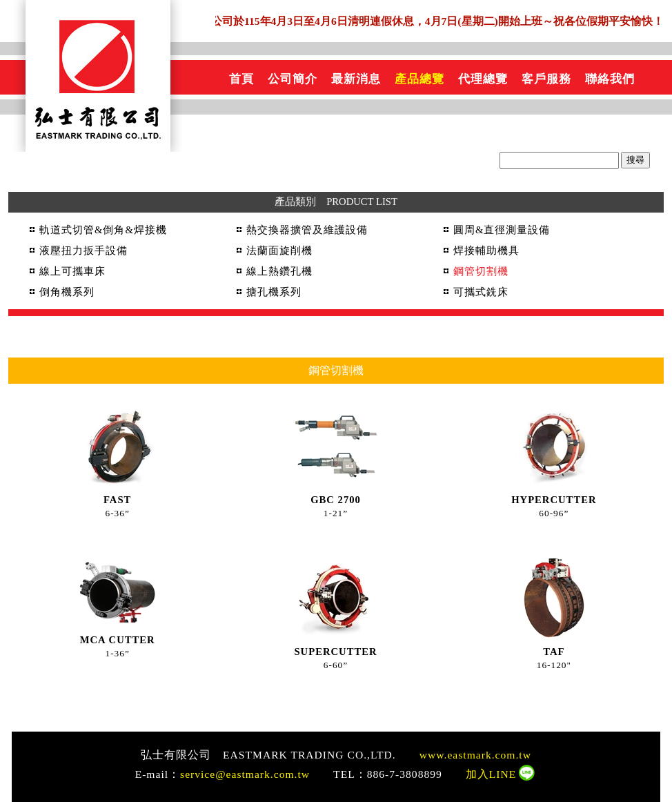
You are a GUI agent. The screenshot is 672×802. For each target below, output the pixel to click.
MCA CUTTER (118, 640)
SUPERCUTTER (335, 652)
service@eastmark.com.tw (245, 774)
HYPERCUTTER (554, 500)
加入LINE (491, 774)
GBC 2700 (336, 500)
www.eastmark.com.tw (475, 755)
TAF (554, 652)
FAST (117, 500)
